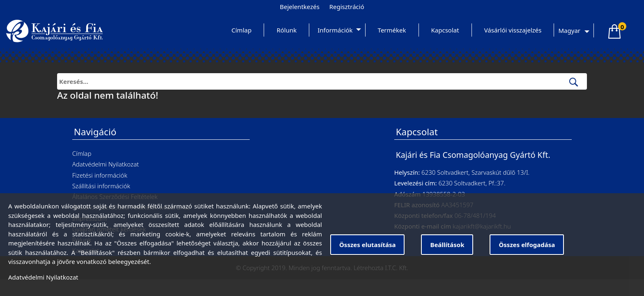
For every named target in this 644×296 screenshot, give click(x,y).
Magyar (569, 30)
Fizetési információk (100, 175)
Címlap (242, 30)
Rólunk (286, 30)
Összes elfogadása (527, 245)
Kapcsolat (445, 30)
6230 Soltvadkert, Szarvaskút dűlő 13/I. (475, 172)
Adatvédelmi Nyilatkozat (106, 164)
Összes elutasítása (367, 245)
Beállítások (447, 245)
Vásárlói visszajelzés (513, 30)
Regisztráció (347, 7)
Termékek (392, 30)
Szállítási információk (101, 186)
